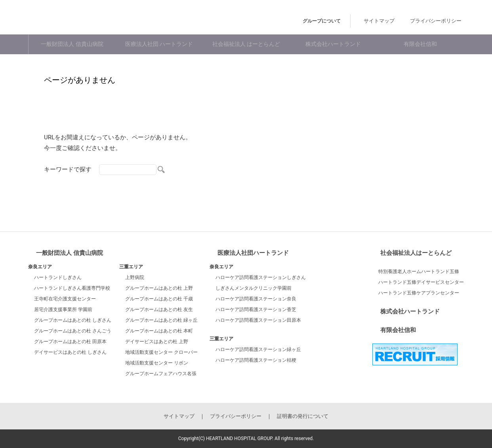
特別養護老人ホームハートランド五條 (419, 271)
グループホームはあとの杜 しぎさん (73, 320)
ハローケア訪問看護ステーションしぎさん (261, 277)
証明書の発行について (303, 416)
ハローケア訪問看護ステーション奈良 (256, 299)
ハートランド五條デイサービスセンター (421, 282)
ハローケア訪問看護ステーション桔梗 (256, 360)
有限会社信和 (420, 45)
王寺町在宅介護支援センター (65, 299)
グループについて (342, 21)
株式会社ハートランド (333, 45)
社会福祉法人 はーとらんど (246, 45)
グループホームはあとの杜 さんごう (73, 331)
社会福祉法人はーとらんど (416, 253)
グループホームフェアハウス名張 (161, 374)
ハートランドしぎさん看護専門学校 (72, 288)
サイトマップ (391, 21)
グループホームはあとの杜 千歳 (159, 299)
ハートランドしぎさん (58, 277)
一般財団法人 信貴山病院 (72, 45)
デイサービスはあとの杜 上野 (157, 342)
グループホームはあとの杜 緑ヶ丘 (161, 320)
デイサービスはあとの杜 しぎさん (70, 352)
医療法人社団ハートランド (253, 253)
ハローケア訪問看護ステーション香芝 (256, 309)
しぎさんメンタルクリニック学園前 (254, 288)
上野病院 (135, 277)
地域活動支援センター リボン (157, 363)
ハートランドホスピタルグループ (107, 19)
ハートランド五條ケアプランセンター (419, 293)
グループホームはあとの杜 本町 (159, 331)
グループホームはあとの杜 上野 (159, 288)
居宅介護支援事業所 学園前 (63, 309)
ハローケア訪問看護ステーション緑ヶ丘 (258, 349)
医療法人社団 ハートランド (159, 45)
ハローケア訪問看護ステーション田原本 (258, 320)
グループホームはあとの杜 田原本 (70, 342)
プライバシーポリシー (440, 21)
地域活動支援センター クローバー (161, 352)
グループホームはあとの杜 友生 (159, 309)
